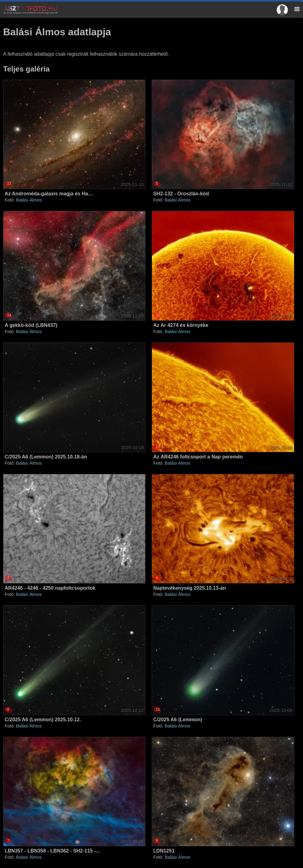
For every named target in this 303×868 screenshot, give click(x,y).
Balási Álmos (29, 200)
